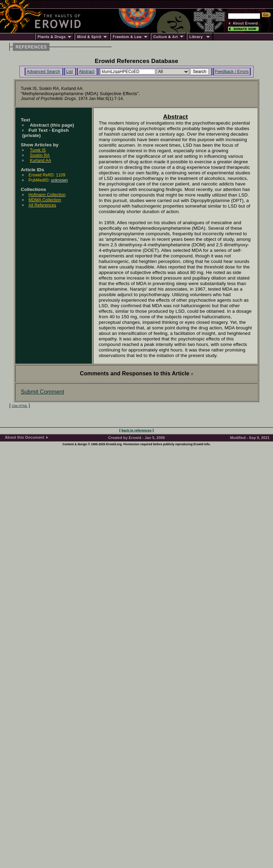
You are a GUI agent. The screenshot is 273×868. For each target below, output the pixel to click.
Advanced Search (43, 72)
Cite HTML (20, 406)
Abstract (87, 72)
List (69, 72)
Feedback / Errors (232, 72)
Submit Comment (42, 392)
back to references (137, 430)
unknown (59, 180)
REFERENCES (31, 47)
